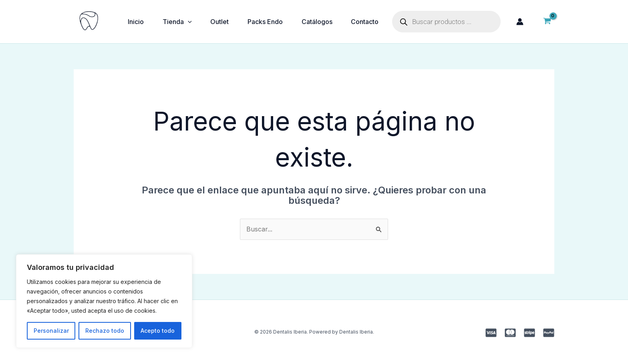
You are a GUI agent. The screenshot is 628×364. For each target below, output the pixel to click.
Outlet (221, 22)
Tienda (178, 22)
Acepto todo (158, 331)
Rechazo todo (105, 331)
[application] (189, 22)
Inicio (136, 22)
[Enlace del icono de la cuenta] (520, 22)
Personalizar (51, 331)
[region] (104, 301)
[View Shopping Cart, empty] (547, 22)
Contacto (368, 22)
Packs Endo (267, 22)
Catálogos (319, 22)
